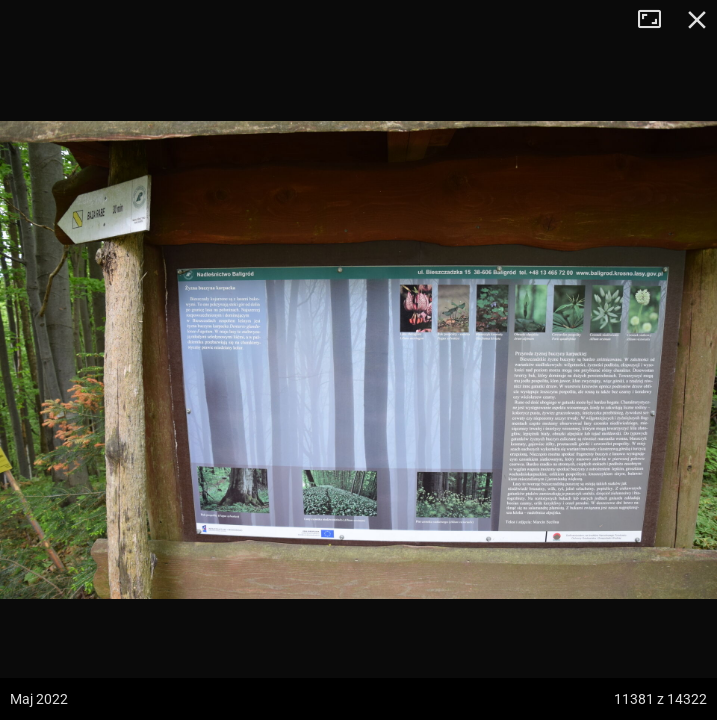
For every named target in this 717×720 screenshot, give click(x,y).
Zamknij (697, 20)
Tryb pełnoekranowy (657, 20)
